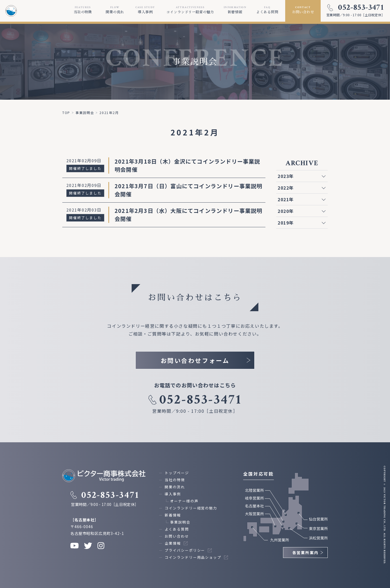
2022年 (286, 188)
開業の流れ (175, 487)
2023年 (286, 176)
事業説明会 (180, 522)
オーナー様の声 (184, 501)
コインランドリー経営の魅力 (191, 508)
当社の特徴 (175, 480)
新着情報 (173, 515)
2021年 (286, 199)
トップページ (177, 473)
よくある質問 (177, 529)
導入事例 (173, 494)
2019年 (286, 223)
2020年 (286, 211)
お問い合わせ (177, 536)
